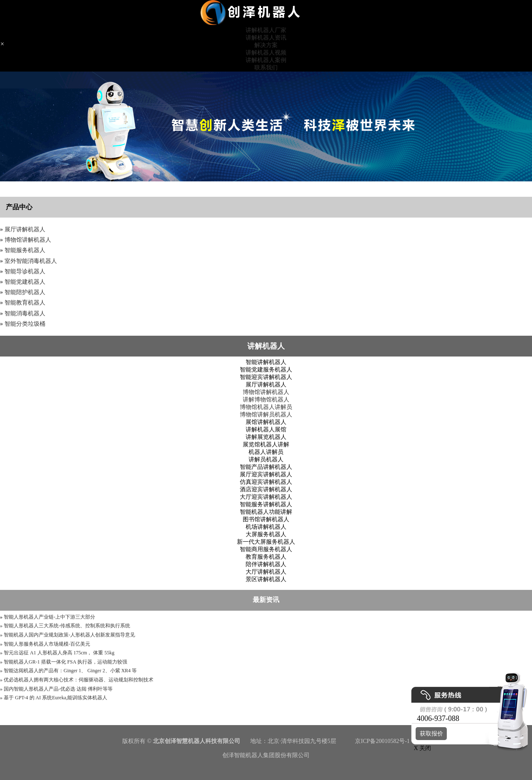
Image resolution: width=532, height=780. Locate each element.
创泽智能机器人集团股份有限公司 (266, 755)
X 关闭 (420, 748)
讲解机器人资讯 (266, 38)
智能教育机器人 (25, 303)
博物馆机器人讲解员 (266, 407)
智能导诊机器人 (25, 271)
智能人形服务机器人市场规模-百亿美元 (47, 644)
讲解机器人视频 (266, 53)
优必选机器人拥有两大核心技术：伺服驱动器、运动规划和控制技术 (79, 680)
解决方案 (266, 45)
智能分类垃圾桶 (25, 324)
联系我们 (266, 68)
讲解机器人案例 (266, 60)
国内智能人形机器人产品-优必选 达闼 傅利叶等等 (58, 689)
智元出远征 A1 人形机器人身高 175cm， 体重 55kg (59, 653)
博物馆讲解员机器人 (266, 415)
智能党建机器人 (25, 282)
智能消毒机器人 (25, 313)
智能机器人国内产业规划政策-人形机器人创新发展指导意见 (69, 635)
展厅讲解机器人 (25, 229)
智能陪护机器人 (25, 292)
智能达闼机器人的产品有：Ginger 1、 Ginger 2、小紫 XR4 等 (70, 671)
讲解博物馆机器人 (266, 400)
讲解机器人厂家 (266, 30)
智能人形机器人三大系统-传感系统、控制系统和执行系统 (67, 626)
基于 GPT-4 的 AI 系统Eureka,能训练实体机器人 (55, 698)
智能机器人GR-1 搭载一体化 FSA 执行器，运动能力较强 (65, 662)
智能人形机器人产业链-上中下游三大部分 (49, 617)
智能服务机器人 (25, 250)
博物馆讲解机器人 (28, 240)
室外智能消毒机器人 (31, 261)
